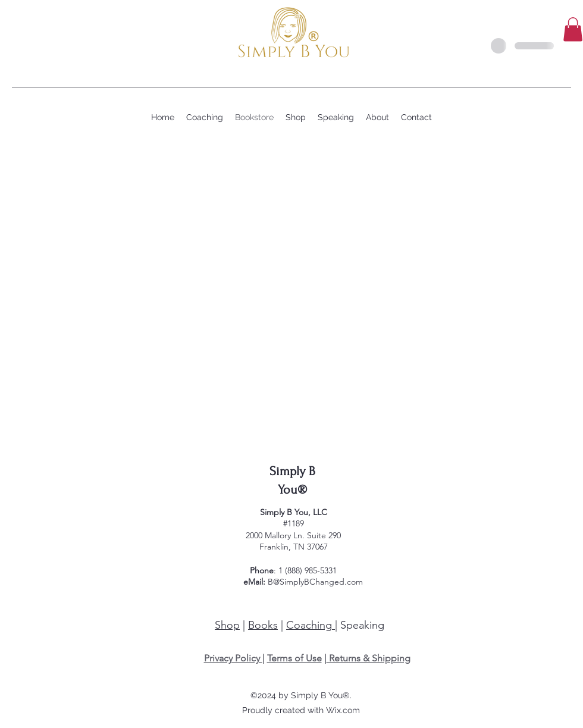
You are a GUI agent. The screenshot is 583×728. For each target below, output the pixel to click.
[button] (573, 29)
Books (263, 625)
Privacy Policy (233, 658)
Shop (227, 625)
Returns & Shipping (369, 658)
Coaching (311, 625)
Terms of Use (294, 658)
